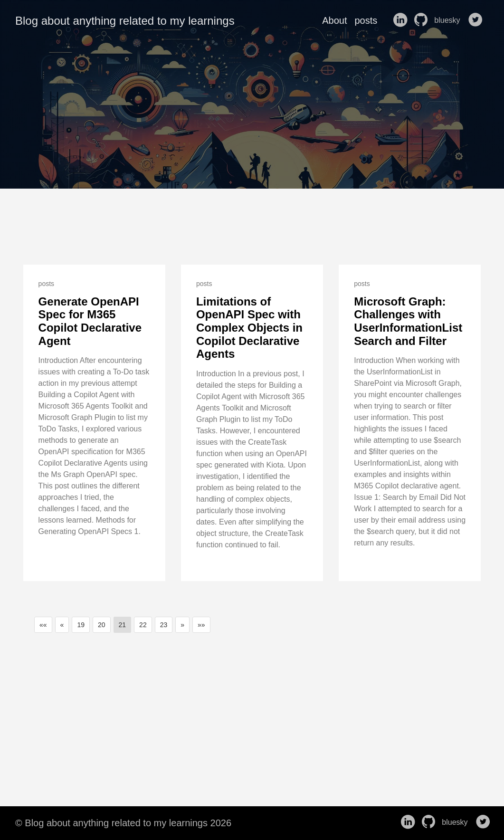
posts (366, 20)
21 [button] (123, 625)
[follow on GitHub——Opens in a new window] (423, 20)
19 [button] (81, 625)
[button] (43, 625)
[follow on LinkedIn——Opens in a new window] (402, 20)
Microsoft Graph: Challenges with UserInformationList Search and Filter (408, 321)
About (334, 20)
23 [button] (164, 625)
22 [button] (143, 625)
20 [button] (102, 625)
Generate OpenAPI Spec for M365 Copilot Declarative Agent (90, 321)
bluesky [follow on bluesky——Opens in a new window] (450, 20)
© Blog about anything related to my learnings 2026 (123, 823)
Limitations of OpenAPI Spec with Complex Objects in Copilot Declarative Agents (249, 328)
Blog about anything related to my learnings (125, 21)
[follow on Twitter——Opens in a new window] (477, 20)
